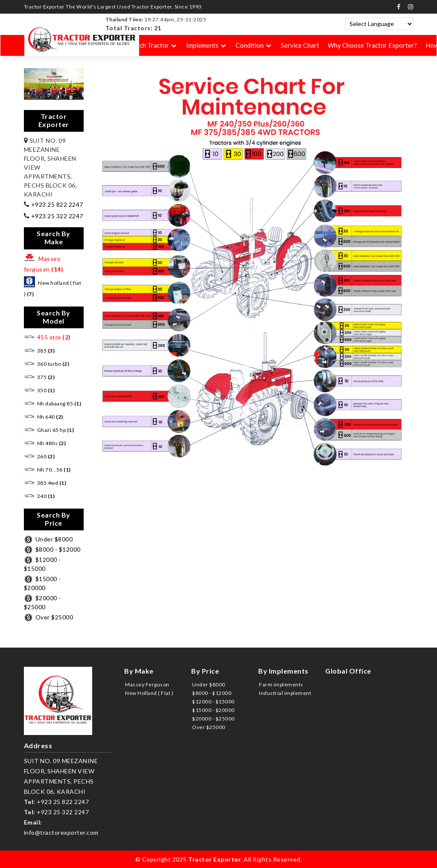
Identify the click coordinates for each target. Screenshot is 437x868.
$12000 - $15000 (213, 702)
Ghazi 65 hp (49, 430)
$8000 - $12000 (52, 549)
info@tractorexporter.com (61, 832)
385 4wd (45, 483)
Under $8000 (48, 539)
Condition (250, 46)
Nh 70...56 (47, 470)
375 (39, 377)
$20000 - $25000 (213, 719)
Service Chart (300, 46)
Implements (202, 46)
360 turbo (47, 364)
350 (39, 390)
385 (39, 351)
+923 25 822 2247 (56, 204)
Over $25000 (49, 617)
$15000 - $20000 (213, 710)
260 (39, 456)
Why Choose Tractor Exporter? (372, 46)
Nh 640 (44, 417)
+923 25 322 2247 (56, 216)
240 (39, 496)
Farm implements (281, 684)
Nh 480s (45, 443)
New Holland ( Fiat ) (149, 693)
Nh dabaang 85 (53, 404)
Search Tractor (148, 46)
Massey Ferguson (147, 684)
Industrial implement (285, 693)
